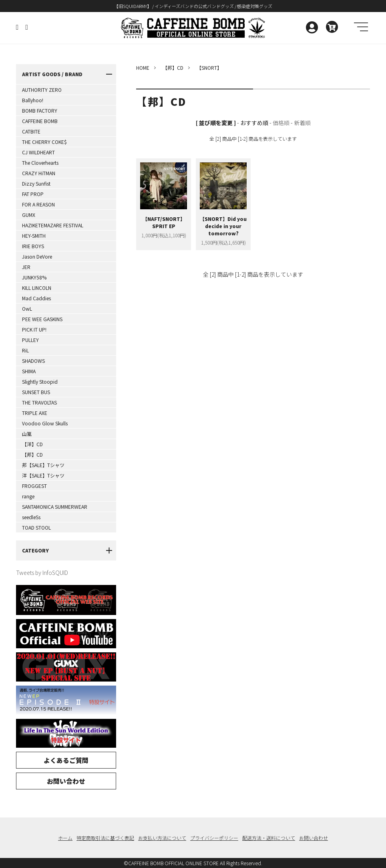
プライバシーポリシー (214, 838)
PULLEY (30, 340)
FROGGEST (34, 486)
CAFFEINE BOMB (40, 121)
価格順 (281, 123)
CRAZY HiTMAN (39, 173)
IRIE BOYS (33, 246)
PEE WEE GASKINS (42, 319)
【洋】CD (32, 444)
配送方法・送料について (269, 838)
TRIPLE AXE (35, 413)
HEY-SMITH (34, 236)
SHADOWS (33, 361)
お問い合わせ (66, 781)
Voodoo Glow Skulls (45, 423)
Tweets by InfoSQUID (42, 573)
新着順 (302, 123)
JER (26, 267)
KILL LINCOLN (37, 288)
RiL (25, 350)
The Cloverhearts (40, 163)
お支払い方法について (162, 838)
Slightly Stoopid (40, 381)
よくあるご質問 (66, 760)
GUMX (29, 215)
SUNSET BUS (36, 392)
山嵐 (27, 434)
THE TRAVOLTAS (39, 402)
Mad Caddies (36, 298)
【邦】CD (32, 454)
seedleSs (31, 517)
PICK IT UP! (34, 329)
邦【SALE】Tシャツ (43, 465)
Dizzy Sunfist (36, 183)
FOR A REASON (38, 204)
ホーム (65, 838)
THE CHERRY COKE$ (44, 142)
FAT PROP (33, 194)
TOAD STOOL (36, 527)
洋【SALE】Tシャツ (43, 475)
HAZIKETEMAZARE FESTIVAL (53, 225)
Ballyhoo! (33, 100)
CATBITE (31, 131)
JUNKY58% (34, 277)
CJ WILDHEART (38, 152)
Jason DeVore (37, 256)
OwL (27, 309)
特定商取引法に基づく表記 (105, 838)
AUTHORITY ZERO (42, 90)
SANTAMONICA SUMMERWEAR (55, 507)
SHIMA (29, 371)
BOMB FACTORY (40, 110)
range (28, 496)
